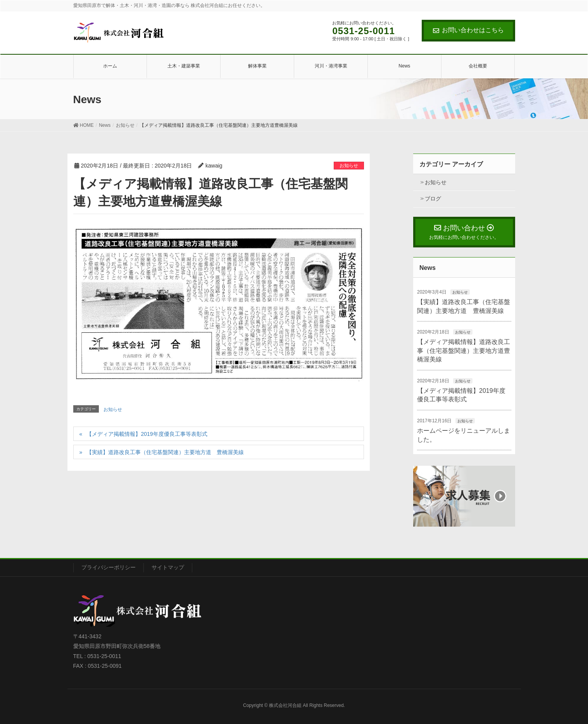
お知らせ (349, 166)
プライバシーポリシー (109, 567)
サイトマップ (168, 567)
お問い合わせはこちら (468, 30)
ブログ (433, 199)
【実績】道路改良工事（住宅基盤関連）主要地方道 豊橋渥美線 (165, 452)
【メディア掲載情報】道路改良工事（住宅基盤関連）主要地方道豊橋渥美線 (464, 351)
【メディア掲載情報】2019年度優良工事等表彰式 (147, 434)
